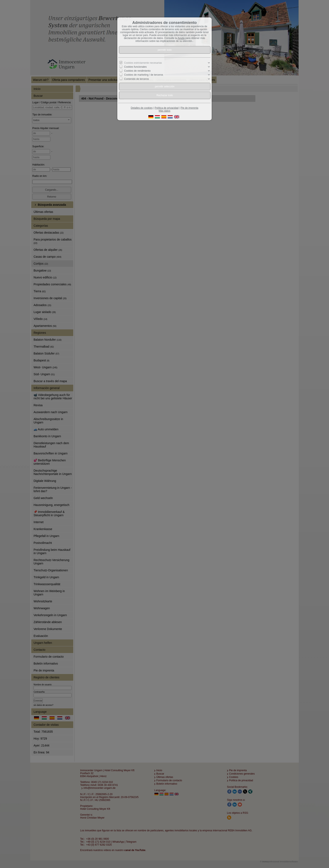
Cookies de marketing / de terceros (144, 75)
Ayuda (181, 38)
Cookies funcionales (135, 67)
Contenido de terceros (137, 79)
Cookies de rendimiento (137, 71)
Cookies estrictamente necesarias (143, 63)
